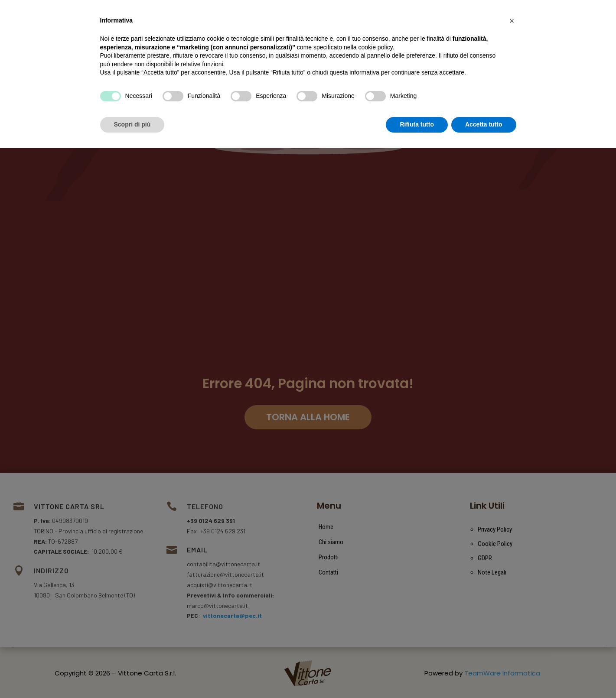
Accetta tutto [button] (484, 674)
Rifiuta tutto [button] (417, 674)
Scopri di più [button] (132, 674)
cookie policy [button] (375, 597)
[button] (512, 571)
